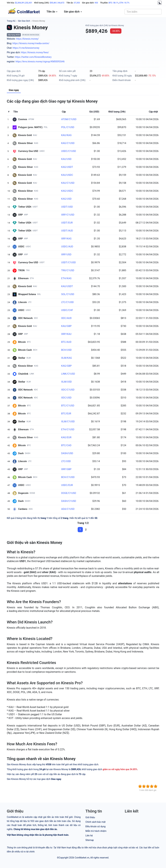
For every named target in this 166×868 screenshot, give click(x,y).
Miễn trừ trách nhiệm (96, 831)
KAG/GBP (66, 366)
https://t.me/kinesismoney (26, 48)
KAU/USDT (67, 286)
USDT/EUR (67, 223)
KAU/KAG (66, 135)
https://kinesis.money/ (27, 39)
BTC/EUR (66, 414)
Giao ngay (14, 90)
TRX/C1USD (68, 270)
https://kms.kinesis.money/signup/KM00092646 (40, 62)
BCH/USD (66, 350)
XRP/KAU (66, 334)
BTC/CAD (66, 445)
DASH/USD (67, 453)
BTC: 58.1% (114, 3)
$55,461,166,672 (57, 3)
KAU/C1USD (68, 183)
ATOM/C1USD (69, 119)
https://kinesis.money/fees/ (35, 52)
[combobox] (143, 12)
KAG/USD (66, 199)
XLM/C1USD (68, 422)
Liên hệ (89, 836)
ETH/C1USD (68, 429)
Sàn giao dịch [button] (73, 12)
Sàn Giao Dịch (24, 21)
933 (96, 3)
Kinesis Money (39, 21)
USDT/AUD (67, 231)
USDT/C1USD (68, 262)
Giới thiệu (90, 817)
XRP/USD (66, 254)
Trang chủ (11, 21)
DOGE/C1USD (69, 493)
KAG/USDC (67, 191)
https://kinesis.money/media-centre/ (31, 43)
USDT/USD (67, 207)
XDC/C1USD (68, 390)
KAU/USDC (67, 175)
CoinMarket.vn (82, 858)
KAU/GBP (66, 326)
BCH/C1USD (68, 477)
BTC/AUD (66, 342)
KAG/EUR (66, 437)
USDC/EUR (67, 485)
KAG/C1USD (68, 143)
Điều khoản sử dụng (95, 826)
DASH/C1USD (69, 501)
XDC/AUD (66, 318)
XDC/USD (66, 398)
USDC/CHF (67, 310)
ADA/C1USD (68, 509)
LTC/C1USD (67, 302)
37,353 (77, 3)
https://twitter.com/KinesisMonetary (33, 57)
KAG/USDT (67, 167)
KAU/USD (66, 159)
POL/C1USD (68, 127)
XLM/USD (66, 382)
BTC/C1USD (68, 406)
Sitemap (90, 840)
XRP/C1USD (68, 215)
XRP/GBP (66, 469)
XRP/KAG (66, 239)
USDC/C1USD (68, 151)
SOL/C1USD (68, 294)
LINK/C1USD (68, 374)
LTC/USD (66, 461)
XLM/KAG (66, 358)
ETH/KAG (66, 278)
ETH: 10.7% (124, 3)
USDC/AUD (67, 247)
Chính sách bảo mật (95, 822)
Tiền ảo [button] (52, 12)
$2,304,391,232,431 (24, 3)
